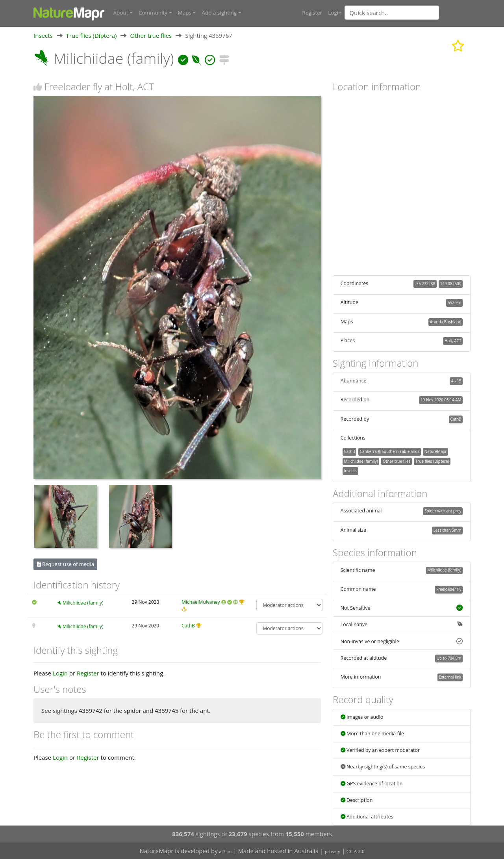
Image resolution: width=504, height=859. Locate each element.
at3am (226, 851)
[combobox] (408, 13)
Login (335, 13)
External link (450, 677)
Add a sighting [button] (219, 13)
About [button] (121, 13)
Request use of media (66, 564)
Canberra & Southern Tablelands (390, 451)
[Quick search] (392, 13)
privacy (333, 851)
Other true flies (151, 35)
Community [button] (153, 13)
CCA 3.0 (356, 851)
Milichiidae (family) (83, 603)
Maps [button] (185, 13)
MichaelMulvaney (201, 602)
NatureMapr (436, 451)
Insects (43, 35)
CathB (188, 625)
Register (312, 13)
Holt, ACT (453, 341)
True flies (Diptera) (92, 35)
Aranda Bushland (446, 321)
